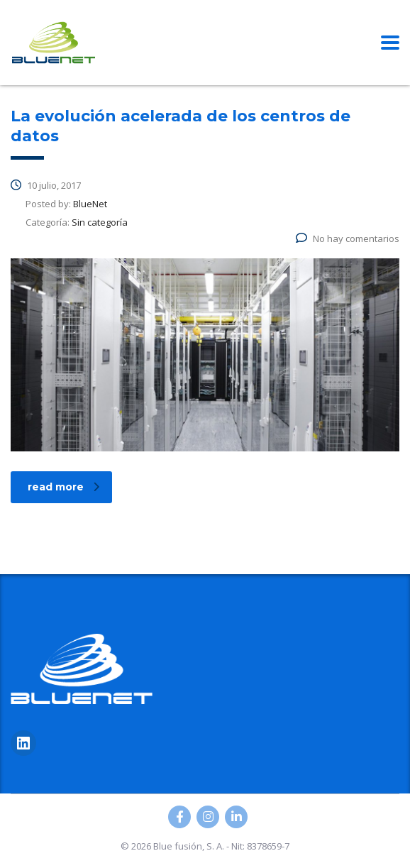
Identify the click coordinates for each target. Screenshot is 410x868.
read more (63, 487)
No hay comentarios (348, 238)
